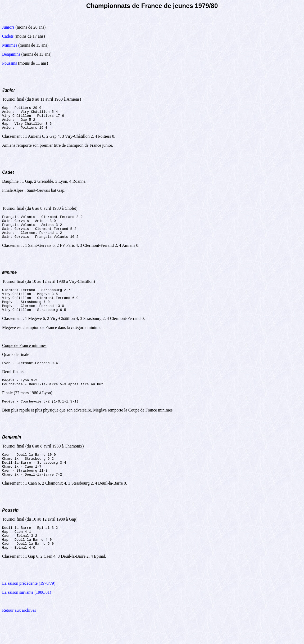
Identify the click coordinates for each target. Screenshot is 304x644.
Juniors (8, 27)
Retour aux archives (19, 637)
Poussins (10, 63)
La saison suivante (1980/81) (27, 619)
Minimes (10, 45)
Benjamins (11, 54)
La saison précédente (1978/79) (29, 610)
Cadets (8, 36)
